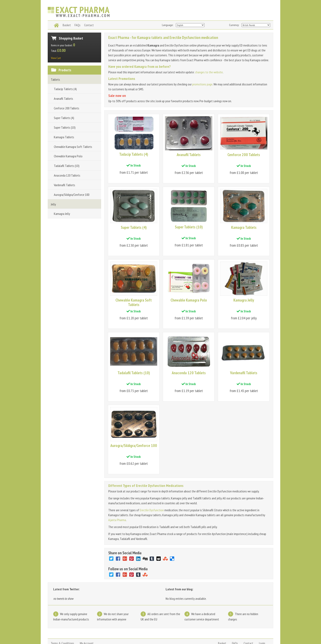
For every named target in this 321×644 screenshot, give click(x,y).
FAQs (235, 625)
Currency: (234, 25)
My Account (87, 625)
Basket (222, 625)
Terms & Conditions (62, 625)
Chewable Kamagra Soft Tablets (73, 147)
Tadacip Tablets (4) (65, 89)
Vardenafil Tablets (64, 185)
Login (262, 625)
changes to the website (209, 72)
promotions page (202, 84)
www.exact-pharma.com (60, 635)
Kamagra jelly (109, 635)
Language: (168, 25)
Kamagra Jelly (62, 214)
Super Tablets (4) (64, 118)
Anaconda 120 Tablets (67, 175)
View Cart (56, 58)
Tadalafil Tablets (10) (67, 166)
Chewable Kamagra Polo (68, 156)
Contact (248, 625)
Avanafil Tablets (63, 99)
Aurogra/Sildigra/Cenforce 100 (72, 195)
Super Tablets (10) (65, 127)
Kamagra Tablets (64, 137)
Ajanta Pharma (117, 501)
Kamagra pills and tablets (134, 635)
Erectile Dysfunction (152, 492)
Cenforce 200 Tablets (67, 108)
